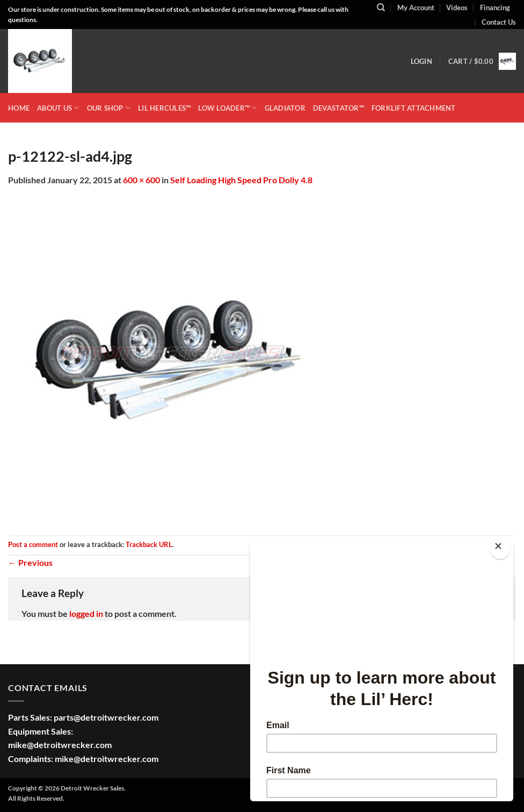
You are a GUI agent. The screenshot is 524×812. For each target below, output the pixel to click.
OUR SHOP (109, 108)
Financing (495, 8)
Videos (457, 8)
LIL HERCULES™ (164, 108)
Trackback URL (149, 544)
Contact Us (499, 22)
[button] (421, 61)
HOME (19, 108)
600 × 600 (141, 180)
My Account (416, 8)
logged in (86, 613)
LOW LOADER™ (227, 108)
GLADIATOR (285, 108)
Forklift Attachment (414, 108)
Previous (30, 562)
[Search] (381, 8)
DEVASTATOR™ (339, 108)
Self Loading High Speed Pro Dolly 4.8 (241, 180)
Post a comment (33, 544)
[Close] (500, 548)
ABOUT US (58, 108)
